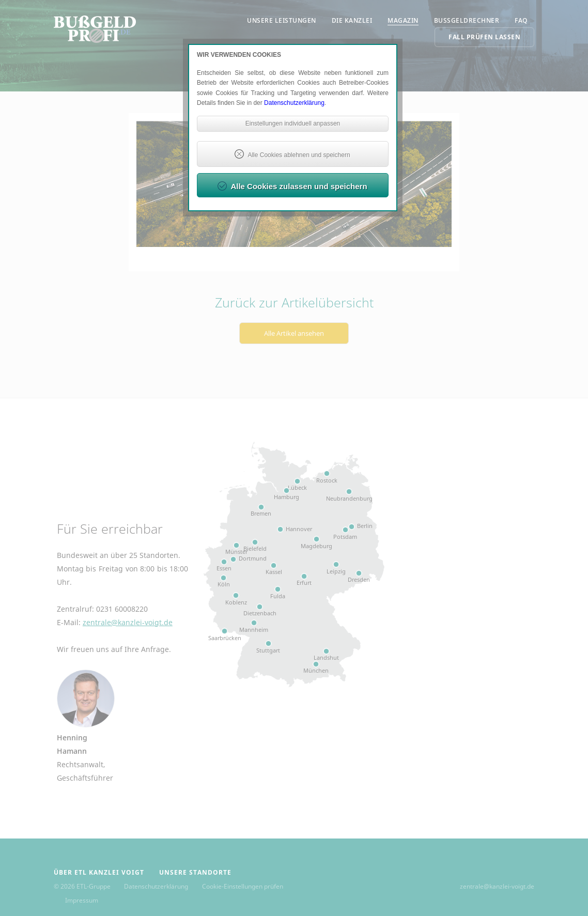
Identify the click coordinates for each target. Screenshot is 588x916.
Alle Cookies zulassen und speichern (299, 186)
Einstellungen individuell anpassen (293, 123)
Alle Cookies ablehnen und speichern (299, 155)
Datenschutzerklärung (294, 103)
